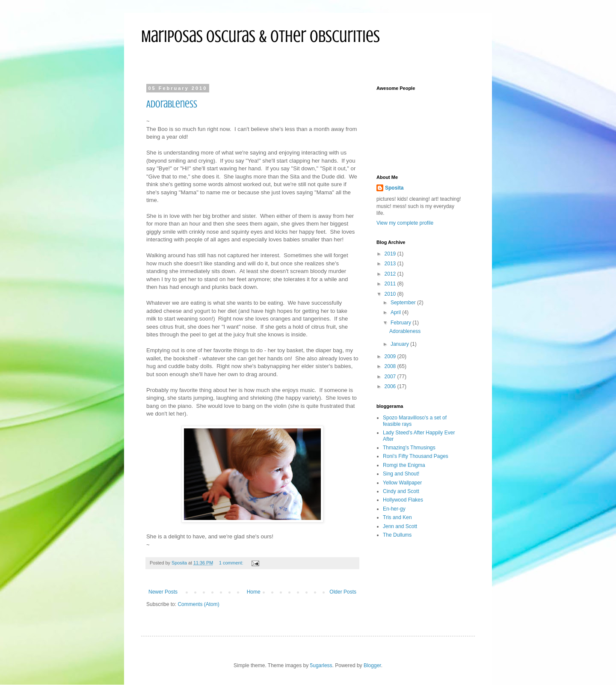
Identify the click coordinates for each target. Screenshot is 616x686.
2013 (391, 264)
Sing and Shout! (401, 474)
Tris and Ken (397, 517)
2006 (391, 386)
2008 (391, 366)
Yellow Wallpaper (402, 483)
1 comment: (232, 563)
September (404, 303)
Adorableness (172, 104)
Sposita (394, 188)
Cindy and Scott (401, 491)
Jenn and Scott (400, 526)
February (401, 323)
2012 (391, 274)
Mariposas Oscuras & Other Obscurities (261, 36)
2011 (391, 284)
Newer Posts (163, 592)
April (396, 312)
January (400, 344)
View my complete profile (405, 223)
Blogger (372, 665)
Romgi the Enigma (404, 465)
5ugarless (321, 665)
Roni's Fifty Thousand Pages (416, 456)
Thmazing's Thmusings (409, 448)
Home (254, 592)
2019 (391, 254)
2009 (391, 356)
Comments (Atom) (198, 604)
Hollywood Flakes (403, 500)
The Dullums (397, 535)
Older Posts (343, 592)
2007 (391, 377)
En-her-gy (394, 509)
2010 (391, 294)
